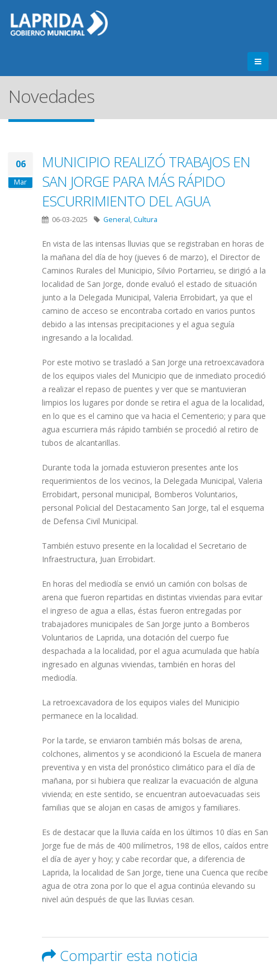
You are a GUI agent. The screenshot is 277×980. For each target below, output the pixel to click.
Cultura (145, 220)
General (117, 220)
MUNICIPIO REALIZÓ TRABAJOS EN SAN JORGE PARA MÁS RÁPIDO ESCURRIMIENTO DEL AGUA (146, 181)
